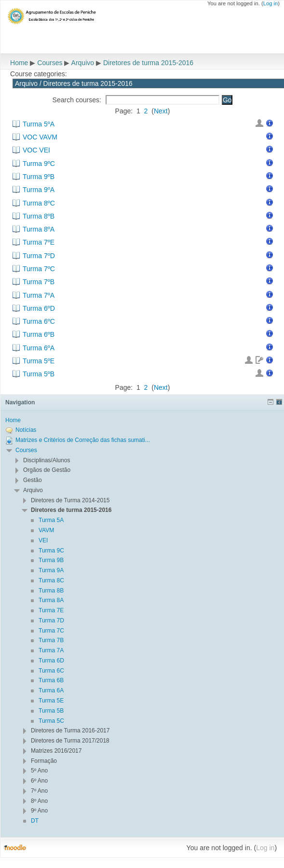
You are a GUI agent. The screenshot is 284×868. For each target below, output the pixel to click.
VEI (43, 540)
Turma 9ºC (39, 164)
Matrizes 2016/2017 (56, 751)
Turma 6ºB (39, 334)
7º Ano (39, 791)
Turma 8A (51, 600)
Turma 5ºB (39, 374)
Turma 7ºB (39, 282)
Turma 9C (51, 551)
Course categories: (39, 74)
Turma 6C (51, 671)
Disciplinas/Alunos (47, 460)
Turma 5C (51, 721)
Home (19, 63)
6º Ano (39, 781)
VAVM (46, 530)
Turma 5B (51, 711)
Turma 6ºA (39, 348)
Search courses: (78, 100)
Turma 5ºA (39, 124)
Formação (44, 761)
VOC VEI (36, 150)
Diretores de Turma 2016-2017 (70, 730)
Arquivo (83, 63)
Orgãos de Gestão (47, 470)
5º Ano (39, 771)
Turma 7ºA (39, 295)
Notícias (26, 430)
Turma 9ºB (39, 177)
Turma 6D (51, 661)
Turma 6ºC (39, 321)
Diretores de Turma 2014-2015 (70, 500)
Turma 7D (51, 620)
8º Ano (39, 801)
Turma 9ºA (39, 190)
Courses (50, 63)
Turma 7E (51, 610)
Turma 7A (51, 650)
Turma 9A (51, 570)
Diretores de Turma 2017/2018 (70, 741)
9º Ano (39, 811)
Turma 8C (51, 580)
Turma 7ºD (39, 256)
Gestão (33, 480)
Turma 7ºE (39, 242)
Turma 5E (51, 701)
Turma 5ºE (39, 361)
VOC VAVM (40, 137)
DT (35, 821)
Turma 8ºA (39, 229)
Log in (271, 3)
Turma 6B (51, 680)
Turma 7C (51, 631)
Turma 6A (51, 690)
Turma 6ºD (39, 308)
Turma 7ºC (39, 269)
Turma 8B (51, 591)
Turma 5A (51, 520)
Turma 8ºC (39, 203)
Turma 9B (51, 560)
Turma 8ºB (39, 216)
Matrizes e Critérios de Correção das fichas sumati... (83, 440)
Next (161, 111)
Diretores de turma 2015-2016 (148, 63)
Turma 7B (51, 640)
